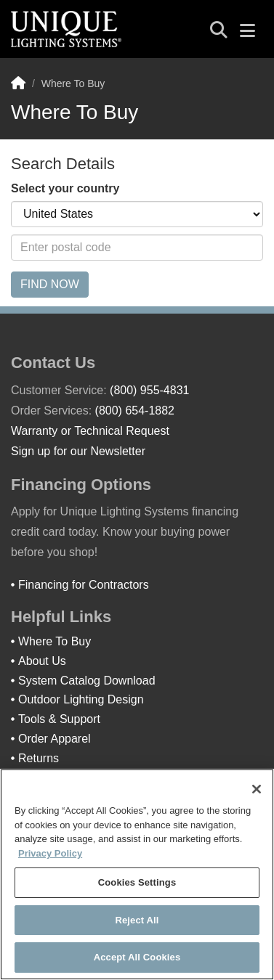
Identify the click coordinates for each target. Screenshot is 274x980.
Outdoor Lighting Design (81, 699)
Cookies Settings (137, 882)
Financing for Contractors (84, 585)
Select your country (65, 188)
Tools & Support (59, 719)
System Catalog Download (87, 681)
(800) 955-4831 (149, 390)
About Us (42, 661)
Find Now (50, 284)
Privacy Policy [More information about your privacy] (50, 853)
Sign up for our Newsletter (78, 451)
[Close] (257, 789)
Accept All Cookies (137, 957)
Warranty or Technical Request (90, 431)
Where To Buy (55, 641)
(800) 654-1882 (135, 411)
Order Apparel (55, 739)
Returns (39, 758)
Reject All (137, 920)
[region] (137, 874)
